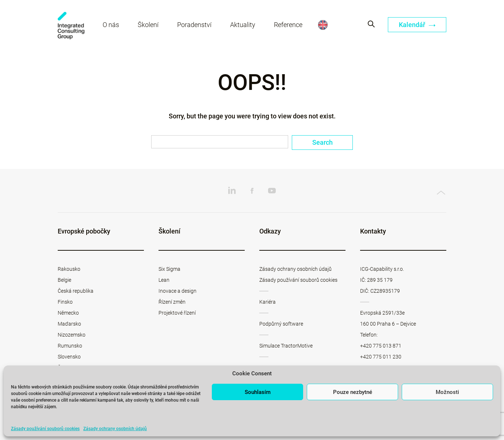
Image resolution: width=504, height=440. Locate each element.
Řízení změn (172, 302)
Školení (148, 25)
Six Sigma (169, 269)
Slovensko (69, 357)
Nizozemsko (72, 335)
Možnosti (447, 392)
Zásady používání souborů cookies (45, 429)
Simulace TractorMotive (286, 346)
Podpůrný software (281, 324)
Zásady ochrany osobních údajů (115, 429)
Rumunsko (70, 346)
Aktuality (243, 25)
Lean (164, 280)
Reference (288, 25)
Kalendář (417, 25)
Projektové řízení (177, 313)
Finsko (65, 302)
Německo (68, 313)
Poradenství (194, 25)
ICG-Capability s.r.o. (382, 269)
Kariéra (268, 302)
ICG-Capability (71, 26)
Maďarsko (69, 324)
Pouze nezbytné (353, 392)
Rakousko (69, 269)
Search (322, 142)
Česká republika (76, 291)
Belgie (64, 280)
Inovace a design (177, 291)
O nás (111, 25)
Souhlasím (258, 392)
